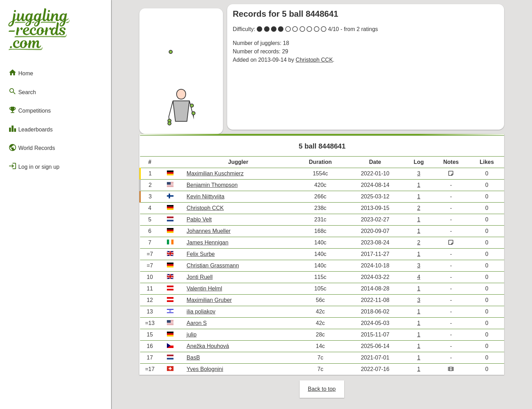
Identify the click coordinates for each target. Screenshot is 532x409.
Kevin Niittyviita (206, 196)
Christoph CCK (314, 60)
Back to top (322, 389)
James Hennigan (208, 243)
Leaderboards (30, 129)
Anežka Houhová (208, 346)
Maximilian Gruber (209, 300)
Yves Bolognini (205, 369)
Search (22, 91)
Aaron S (197, 323)
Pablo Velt (199, 219)
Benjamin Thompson (212, 185)
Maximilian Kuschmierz (215, 173)
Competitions (30, 110)
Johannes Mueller (209, 231)
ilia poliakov (201, 312)
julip (192, 335)
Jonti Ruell (200, 277)
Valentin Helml (205, 289)
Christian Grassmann (213, 266)
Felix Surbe (201, 254)
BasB (193, 358)
